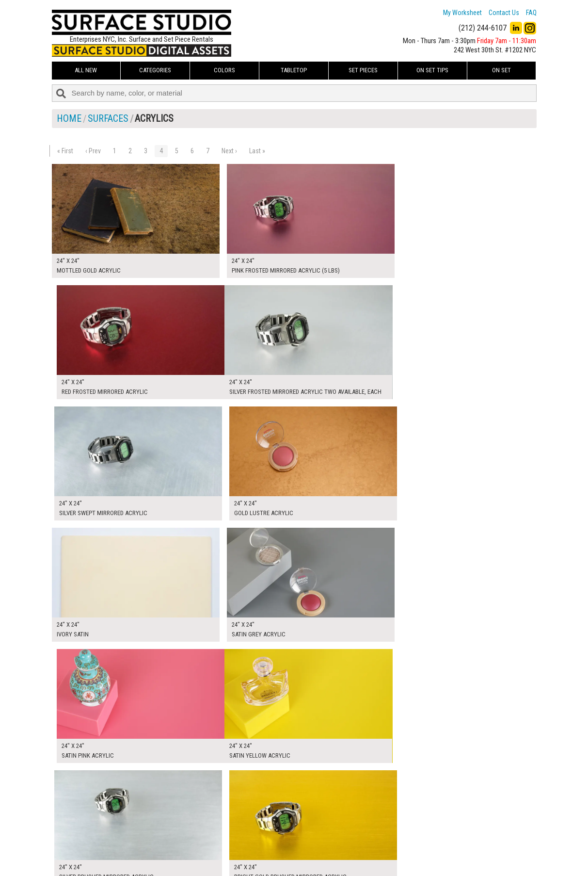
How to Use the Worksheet (257, 827)
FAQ (531, 13)
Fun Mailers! (237, 860)
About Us (233, 838)
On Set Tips (432, 70)
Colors (224, 70)
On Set (501, 70)
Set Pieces (363, 70)
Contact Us (504, 13)
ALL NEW (86, 70)
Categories (155, 70)
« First (65, 151)
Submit (397, 849)
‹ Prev (93, 151)
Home (69, 118)
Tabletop (294, 70)
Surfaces (108, 118)
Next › (229, 151)
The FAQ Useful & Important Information (275, 849)
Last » (257, 151)
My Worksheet (462, 13)
